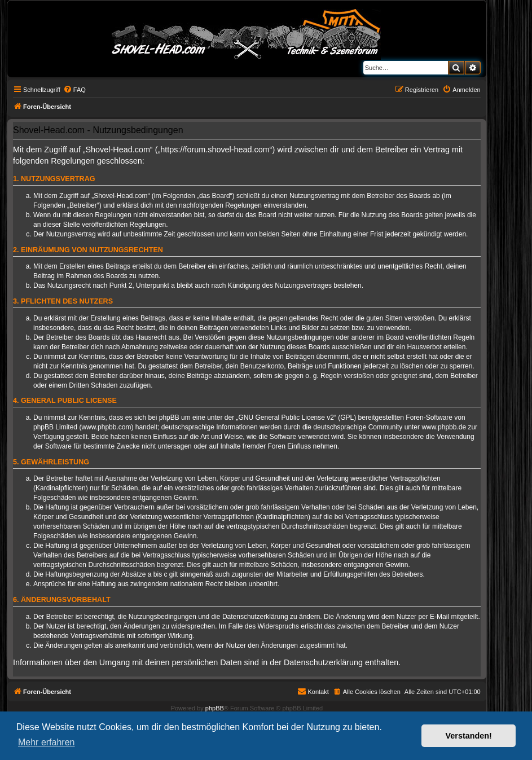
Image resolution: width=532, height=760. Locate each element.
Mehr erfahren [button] (47, 742)
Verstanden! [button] (469, 736)
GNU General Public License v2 (286, 418)
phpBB (215, 708)
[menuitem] (74, 90)
